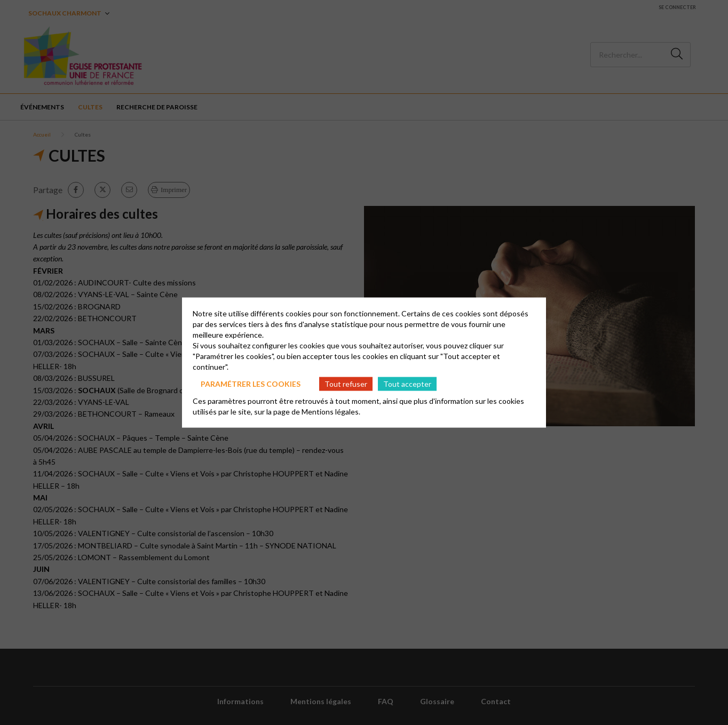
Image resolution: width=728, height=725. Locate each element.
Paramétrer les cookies (251, 383)
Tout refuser (346, 383)
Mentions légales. (331, 412)
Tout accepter (407, 383)
